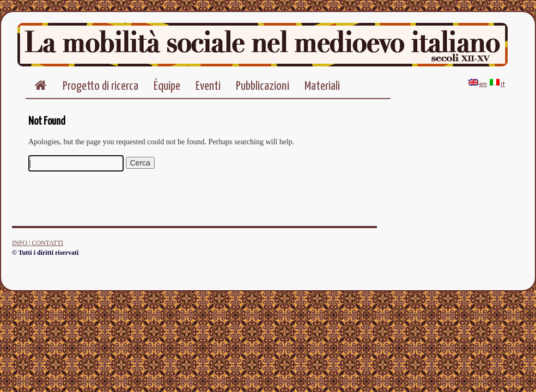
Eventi (208, 86)
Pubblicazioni (263, 86)
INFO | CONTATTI (38, 243)
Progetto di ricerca (100, 86)
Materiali (322, 86)
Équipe (167, 86)
